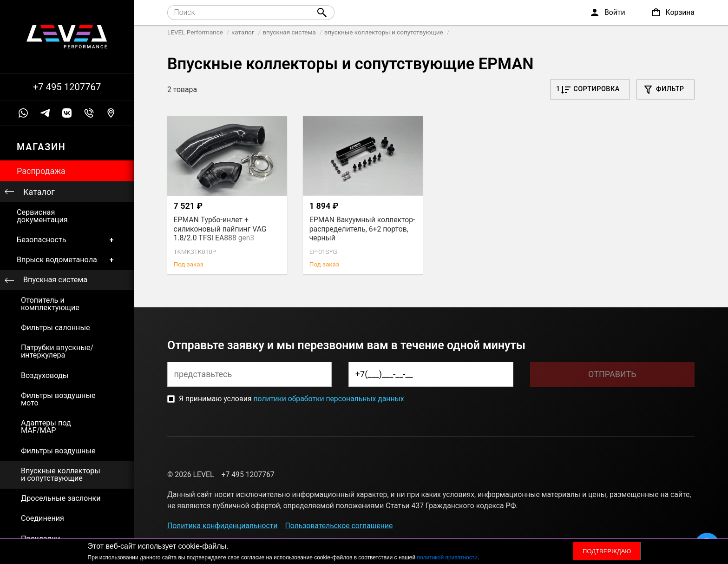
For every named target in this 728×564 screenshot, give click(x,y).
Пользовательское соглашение (339, 526)
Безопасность (67, 240)
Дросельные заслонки (61, 498)
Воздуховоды (45, 375)
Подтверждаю (607, 551)
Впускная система (55, 280)
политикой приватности (447, 557)
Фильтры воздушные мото (58, 399)
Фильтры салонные (56, 328)
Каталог (39, 192)
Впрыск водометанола (67, 260)
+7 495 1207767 (67, 87)
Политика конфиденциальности (222, 526)
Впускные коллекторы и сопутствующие (61, 474)
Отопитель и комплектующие (50, 304)
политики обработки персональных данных (328, 399)
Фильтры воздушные (58, 451)
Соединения (43, 518)
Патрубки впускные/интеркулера (57, 351)
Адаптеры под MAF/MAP (46, 427)
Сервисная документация (42, 216)
